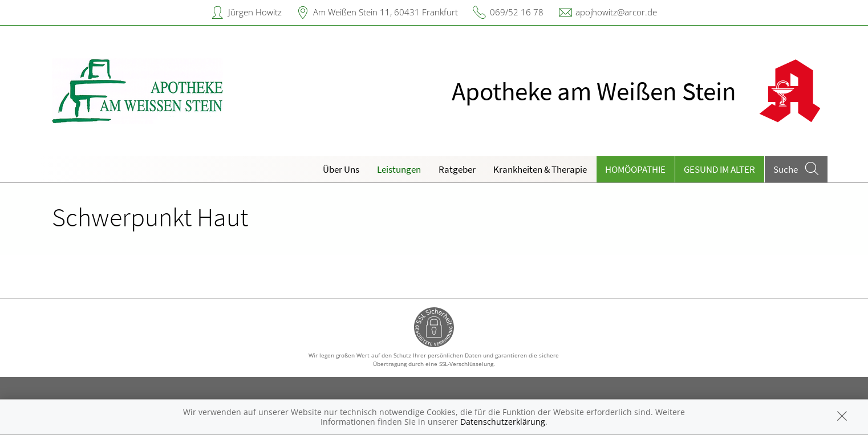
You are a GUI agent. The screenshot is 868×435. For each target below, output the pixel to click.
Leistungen (399, 169)
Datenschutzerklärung (503, 422)
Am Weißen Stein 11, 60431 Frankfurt (386, 12)
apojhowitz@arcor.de (616, 12)
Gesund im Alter (719, 169)
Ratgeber (457, 169)
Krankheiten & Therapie (540, 169)
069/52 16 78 (517, 12)
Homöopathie (635, 169)
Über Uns (341, 169)
